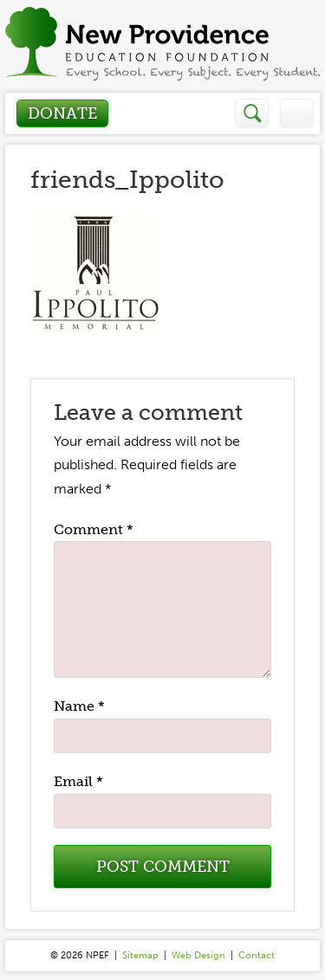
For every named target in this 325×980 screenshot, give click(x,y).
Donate (62, 113)
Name (79, 706)
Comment (94, 529)
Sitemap (140, 955)
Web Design (198, 955)
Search (253, 113)
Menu (297, 113)
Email (78, 781)
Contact (257, 955)
